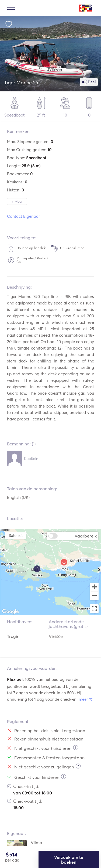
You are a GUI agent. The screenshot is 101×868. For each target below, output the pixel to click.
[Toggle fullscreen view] (94, 609)
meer (86, 699)
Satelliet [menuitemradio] (16, 535)
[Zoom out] (94, 596)
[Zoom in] (94, 587)
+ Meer (17, 201)
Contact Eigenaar (23, 216)
